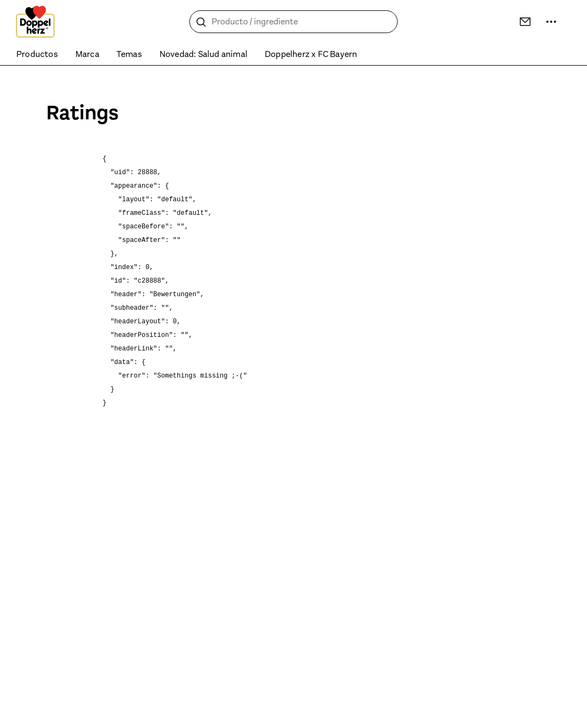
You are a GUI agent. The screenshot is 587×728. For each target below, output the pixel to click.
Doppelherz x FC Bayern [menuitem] (311, 54)
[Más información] (551, 22)
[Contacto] (525, 22)
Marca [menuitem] (87, 54)
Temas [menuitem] (129, 54)
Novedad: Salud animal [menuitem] (203, 54)
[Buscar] (201, 22)
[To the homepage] (35, 22)
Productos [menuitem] (37, 54)
